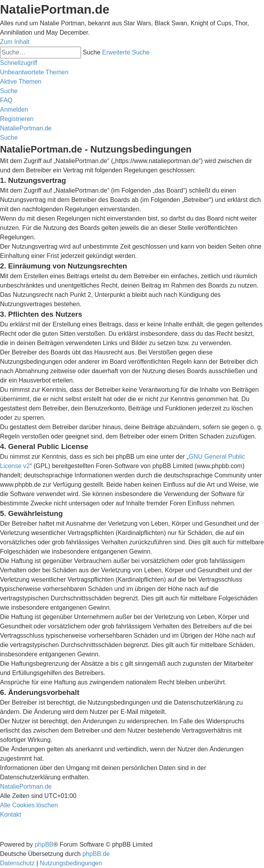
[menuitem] (34, 72)
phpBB (44, 844)
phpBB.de (96, 854)
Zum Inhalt (15, 42)
